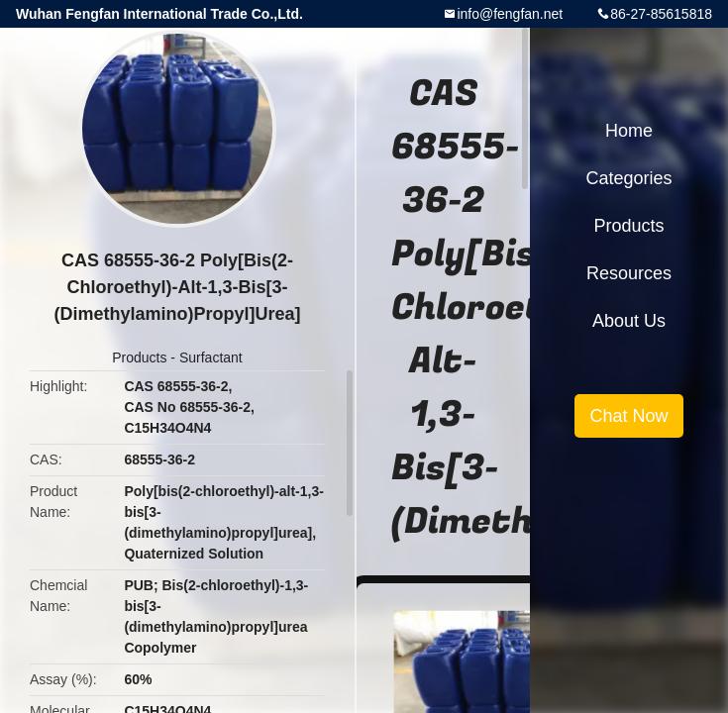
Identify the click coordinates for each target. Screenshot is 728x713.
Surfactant (211, 357)
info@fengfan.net (510, 14)
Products (139, 357)
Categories (628, 178)
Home (629, 131)
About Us (629, 321)
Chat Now (628, 416)
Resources (629, 273)
